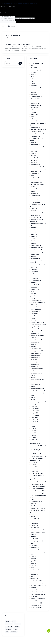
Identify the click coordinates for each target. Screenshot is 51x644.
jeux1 (32, 296)
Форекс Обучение (36, 605)
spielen (33, 563)
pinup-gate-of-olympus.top (38, 478)
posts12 (33, 517)
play (32, 499)
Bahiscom (33, 121)
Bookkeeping (34, 145)
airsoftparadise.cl (35, 97)
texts (32, 576)
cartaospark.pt (35, 149)
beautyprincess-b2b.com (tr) (38, 123)
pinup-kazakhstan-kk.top (37, 482)
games (32, 234)
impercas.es (34, 269)
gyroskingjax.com (36, 250)
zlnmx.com (34, 596)
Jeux (32, 294)
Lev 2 (32, 316)
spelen (32, 556)
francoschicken (35, 217)
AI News (33, 94)
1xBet (32, 77)
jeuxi (32, 298)
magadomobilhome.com (37, 325)
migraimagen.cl (35, 353)
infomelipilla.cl (35, 276)
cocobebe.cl (34, 178)
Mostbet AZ (34, 364)
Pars (32, 395)
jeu (31, 291)
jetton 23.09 (34, 285)
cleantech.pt (34, 173)
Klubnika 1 (33, 307)
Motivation (33, 366)
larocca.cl (33, 314)
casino (32, 151)
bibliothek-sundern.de (37, 134)
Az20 (32, 119)
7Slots (32, 83)
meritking (33, 346)
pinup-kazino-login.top (37, 486)
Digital (32, 191)
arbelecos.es (34, 108)
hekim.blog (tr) (35, 259)
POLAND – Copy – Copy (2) (38, 510)
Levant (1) (33, 320)
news (32, 375)
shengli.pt (33, 545)
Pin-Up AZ (33, 406)
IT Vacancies (34, 278)
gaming (33, 237)
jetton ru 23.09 (35, 289)
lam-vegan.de (34, 311)
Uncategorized (35, 581)
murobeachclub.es (36, 371)
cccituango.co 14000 (36, 167)
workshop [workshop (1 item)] (14, 632)
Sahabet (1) (34, 539)
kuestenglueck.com (36, 309)
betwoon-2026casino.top (37, 129)
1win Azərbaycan (35, 70)
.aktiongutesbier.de (36, 63)
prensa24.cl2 (34, 521)
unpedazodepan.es (36, 583)
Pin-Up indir (34, 411)
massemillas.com (35, 340)
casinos (33, 160)
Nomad (33, 377)
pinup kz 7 (33, 471)
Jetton (32, 283)
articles (33, 112)
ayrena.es (33, 114)
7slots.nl (33, 86)
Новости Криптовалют (37, 599)
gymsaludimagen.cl (36, 248)
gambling (33, 228)
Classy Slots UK (35, 171)
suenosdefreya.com (36, 572)
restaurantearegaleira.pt (37, 532)
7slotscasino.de (35, 88)
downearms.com (35, 193)
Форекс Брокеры (35, 603)
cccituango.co (35, 165)
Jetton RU (33, 287)
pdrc (32, 400)
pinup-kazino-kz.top (36, 484)
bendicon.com (35, 127)
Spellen (33, 559)
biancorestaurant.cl (36, 132)
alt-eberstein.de (35, 101)
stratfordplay (34, 570)
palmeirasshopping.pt (37, 389)
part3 (32, 397)
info (32, 274)
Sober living (34, 548)
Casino (32, 153)
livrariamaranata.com (37, 322)
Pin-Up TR (33, 417)
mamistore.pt (34, 333)
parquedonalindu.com (37, 393)
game (32, 230)
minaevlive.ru (34, 355)
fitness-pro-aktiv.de (36, 213)
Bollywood (33, 142)
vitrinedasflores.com (36, 592)
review (32, 534)
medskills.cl (34, 342)
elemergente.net (35, 202)
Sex (32, 543)
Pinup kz (33, 465)
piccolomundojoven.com (37, 402)
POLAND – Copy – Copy (37, 508)
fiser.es (33, 211)
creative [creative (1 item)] (17, 624)
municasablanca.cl (36, 369)
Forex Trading (34, 215)
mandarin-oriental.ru (36, 335)
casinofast (33, 158)
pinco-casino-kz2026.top (37, 446)
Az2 (32, 117)
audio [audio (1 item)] (14, 621)
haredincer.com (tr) (36, 252)
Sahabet (33, 537)
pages (32, 386)
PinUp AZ (33, 462)
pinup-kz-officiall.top (36, 489)
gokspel (33, 243)
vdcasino (33, 588)
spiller (32, 568)
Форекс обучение (36, 607)
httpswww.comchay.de (37, 265)
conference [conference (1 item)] (9, 624)
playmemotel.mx (35, 501)
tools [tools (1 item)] (16, 629)
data (32, 187)
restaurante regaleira (36, 530)
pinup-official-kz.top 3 (37, 491)
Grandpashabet (35, 245)
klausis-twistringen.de (37, 303)
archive (33, 110)
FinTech (33, 208)
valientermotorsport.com (37, 585)
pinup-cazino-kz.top (36, 473)
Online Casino (34, 382)
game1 (32, 232)
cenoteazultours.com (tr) (37, 169)
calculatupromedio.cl (36, 147)
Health (32, 256)
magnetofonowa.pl (36, 331)
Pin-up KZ (33, 413)
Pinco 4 (33, 433)
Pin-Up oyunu (34, 415)
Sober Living (34, 550)
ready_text (33, 528)
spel (32, 554)
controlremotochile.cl (36, 182)
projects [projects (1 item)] (8, 629)
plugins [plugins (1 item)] (17, 627)
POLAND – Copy (35, 506)
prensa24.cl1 (34, 519)
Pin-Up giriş (34, 409)
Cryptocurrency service (37, 184)
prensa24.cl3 (34, 523)
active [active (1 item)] (8, 621)
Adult (32, 90)
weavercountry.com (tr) (37, 594)
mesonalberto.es (35, 349)
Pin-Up (32, 404)
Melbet (32, 344)
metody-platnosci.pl (36, 351)
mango (32, 338)
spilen (32, 565)
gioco (32, 241)
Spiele (32, 561)
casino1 (33, 156)
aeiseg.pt (33, 92)
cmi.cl (32, 176)
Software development (37, 552)
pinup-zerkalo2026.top (37, 493)
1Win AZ (33, 68)
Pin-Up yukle (34, 424)
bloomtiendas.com (36, 136)
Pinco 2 (33, 428)
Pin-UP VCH (34, 422)
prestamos (33, 525)
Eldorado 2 (34, 200)
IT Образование (35, 280)
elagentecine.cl (35, 196)
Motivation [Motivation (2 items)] (9, 627)
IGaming (33, 267)
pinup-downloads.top (36, 476)
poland (32, 504)
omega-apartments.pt (37, 380)
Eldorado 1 (33, 198)
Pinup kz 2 (33, 469)
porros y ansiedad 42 (12, 35)
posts (32, 514)
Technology (34, 574)
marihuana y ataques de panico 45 (17, 44)
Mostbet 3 (33, 362)
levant (32, 318)
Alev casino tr (34, 99)
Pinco (32, 426)
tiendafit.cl (34, 579)
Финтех (33, 601)
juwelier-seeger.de (36, 300)
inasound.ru (34, 272)
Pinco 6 (33, 437)
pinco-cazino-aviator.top (37, 456)
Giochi (32, 239)
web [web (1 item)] (7, 632)
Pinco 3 (33, 431)
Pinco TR (33, 440)
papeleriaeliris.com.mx (37, 391)
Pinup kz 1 (33, 467)
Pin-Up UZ (33, 420)
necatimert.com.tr (36, 373)
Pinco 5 (33, 435)
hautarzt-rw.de (35, 254)
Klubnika (33, 305)
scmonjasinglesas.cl (36, 541)
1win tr (32, 72)
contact (33, 180)
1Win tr (32, 74)
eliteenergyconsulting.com (38, 204)
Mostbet (33, 360)
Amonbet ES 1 (34, 103)
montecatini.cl (34, 358)
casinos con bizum (36, 162)
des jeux (33, 189)
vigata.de (33, 590)
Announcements (35, 105)
